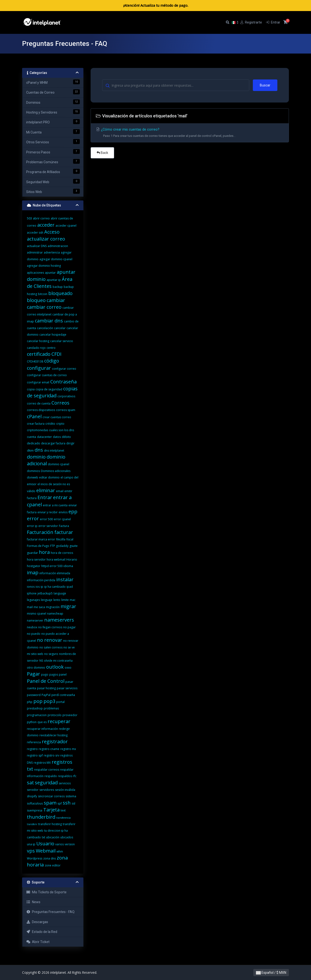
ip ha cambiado (55, 587)
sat (30, 783)
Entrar (45, 497)
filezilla (61, 539)
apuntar (50, 273)
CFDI (56, 354)
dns (39, 450)
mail (30, 607)
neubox (32, 627)
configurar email (38, 382)
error (33, 518)
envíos (63, 512)
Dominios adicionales (56, 471)
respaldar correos (47, 770)
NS (41, 661)
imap (33, 572)
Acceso (52, 232)
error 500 (46, 519)
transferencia (63, 818)
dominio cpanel (59, 464)
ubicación (53, 837)
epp (73, 511)
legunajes (33, 600)
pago (45, 675)
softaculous (35, 803)
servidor (33, 790)
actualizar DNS (37, 246)
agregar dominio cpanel (56, 259)
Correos (60, 403)
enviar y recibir (48, 512)
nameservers (59, 620)
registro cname (49, 749)
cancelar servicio (62, 341)
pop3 (49, 701)
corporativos (66, 396)
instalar (65, 579)
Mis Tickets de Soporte (46, 892)
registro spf (35, 755)
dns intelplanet (54, 451)
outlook (55, 667)
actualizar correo (46, 239)
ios (38, 587)
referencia (34, 742)
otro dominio (36, 668)
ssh (67, 803)
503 (29, 218)
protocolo (55, 715)
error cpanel (62, 519)
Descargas (37, 922)
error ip (32, 526)
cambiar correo (44, 307)
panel (63, 675)
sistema (71, 796)
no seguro (51, 654)
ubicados (67, 837)
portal (60, 702)
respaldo (51, 776)
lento (57, 600)
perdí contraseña (63, 695)
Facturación (40, 532)
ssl (73, 803)
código (52, 361)
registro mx (68, 749)
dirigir (70, 443)
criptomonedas (37, 430)
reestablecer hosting (53, 735)
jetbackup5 (45, 593)
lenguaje (47, 600)
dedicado (34, 443)
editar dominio (49, 477)
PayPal (46, 695)
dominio (36, 457)
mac (73, 600)
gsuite (74, 546)
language (60, 593)
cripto (60, 424)
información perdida (41, 580)
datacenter (44, 437)
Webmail (46, 851)
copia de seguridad (49, 389)
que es (42, 722)
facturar (64, 532)
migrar (68, 606)
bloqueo (36, 300)
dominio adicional (46, 460)
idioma (68, 566)
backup (58, 287)
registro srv (52, 755)
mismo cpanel (37, 614)
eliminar (46, 490)
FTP (53, 546)
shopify (32, 796)
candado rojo (36, 348)
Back (102, 153)
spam (50, 803)
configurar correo (64, 369)
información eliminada (55, 573)
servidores (47, 790)
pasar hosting (46, 688)
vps (31, 851)
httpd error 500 (52, 566)
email (60, 491)
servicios (65, 783)
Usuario (45, 844)
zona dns (50, 858)
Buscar (265, 85)
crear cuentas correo (57, 417)
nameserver (35, 620)
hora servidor (36, 560)
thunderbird (41, 817)
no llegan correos (50, 627)
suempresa (35, 810)
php (30, 702)
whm (60, 851)
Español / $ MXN (271, 973)
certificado (39, 354)
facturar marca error (41, 539)
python (32, 722)
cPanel (34, 416)
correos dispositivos (41, 410)
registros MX (42, 763)
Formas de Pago (38, 546)
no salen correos (51, 647)
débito (66, 437)
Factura (64, 526)
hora (44, 552)
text (63, 810)
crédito (50, 424)
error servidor (48, 526)
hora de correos (62, 553)
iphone (32, 593)
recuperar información (42, 729)
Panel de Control (46, 681)
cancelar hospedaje (53, 335)
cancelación (45, 328)
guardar (32, 553)
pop (38, 701)
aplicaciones (35, 273)
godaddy (62, 546)
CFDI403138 (35, 361)
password (34, 695)
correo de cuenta (39, 403)
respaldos (65, 776)
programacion (37, 715)
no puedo (34, 634)
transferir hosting (50, 824)
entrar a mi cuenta (55, 505)
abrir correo (41, 218)
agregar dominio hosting (44, 266)
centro (51, 348)
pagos (54, 675)
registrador (55, 741)
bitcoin (43, 294)
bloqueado (60, 293)
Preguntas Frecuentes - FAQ (50, 912)
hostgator (34, 566)
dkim (30, 451)
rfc (75, 776)
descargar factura (53, 443)
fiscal (70, 539)
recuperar (59, 721)
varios (59, 844)
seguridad (46, 783)
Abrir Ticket (38, 942)
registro (32, 749)
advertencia (52, 252)
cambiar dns (49, 321)
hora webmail (56, 560)
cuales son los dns (62, 430)
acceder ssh (35, 233)
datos (57, 437)
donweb (33, 477)
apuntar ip (54, 280)
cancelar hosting (38, 341)
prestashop (35, 708)
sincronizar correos (51, 796)
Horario (72, 560)
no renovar (50, 640)
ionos (31, 587)
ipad (70, 587)
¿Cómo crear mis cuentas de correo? (190, 133)
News (33, 902)
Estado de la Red (42, 932)
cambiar (56, 300)
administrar (35, 252)
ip (42, 587)
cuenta (31, 437)
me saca (39, 607)
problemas (51, 708)
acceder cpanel (66, 226)
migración (53, 607)
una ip (31, 844)
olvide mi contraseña (58, 661)
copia (31, 389)
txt (44, 837)
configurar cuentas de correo (47, 375)
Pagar (34, 674)
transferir (32, 824)
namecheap (55, 614)
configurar (39, 368)
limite (65, 600)
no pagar (69, 627)
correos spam (66, 410)
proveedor (70, 715)
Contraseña (63, 382)
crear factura (36, 424)
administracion (58, 246)
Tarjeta (51, 810)
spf (60, 803)
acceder (46, 225)
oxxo (68, 668)
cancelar (60, 328)
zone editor (53, 865)
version (70, 844)
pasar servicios (67, 688)
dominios (33, 471)
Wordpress (35, 858)
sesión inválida (65, 790)
